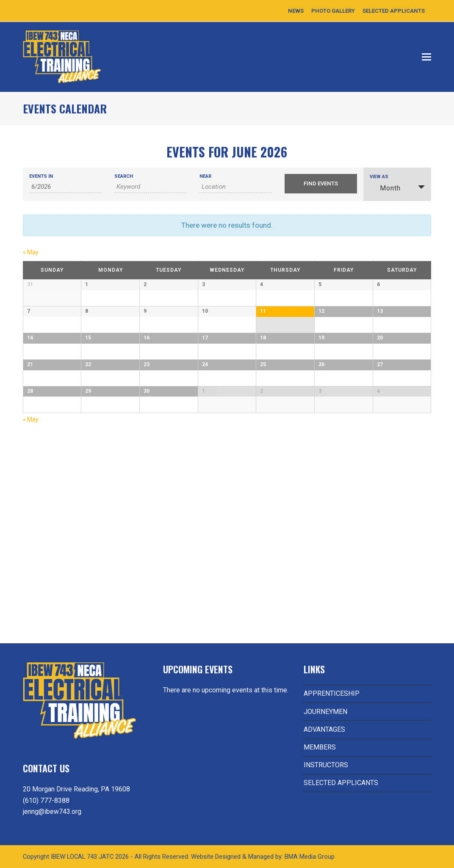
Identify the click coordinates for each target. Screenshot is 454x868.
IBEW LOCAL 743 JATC (83, 857)
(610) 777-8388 (46, 800)
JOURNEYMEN (325, 712)
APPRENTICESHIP (332, 693)
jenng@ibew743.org (52, 812)
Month (385, 188)
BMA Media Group (310, 857)
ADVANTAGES (324, 729)
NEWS (296, 11)
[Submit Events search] (321, 184)
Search (124, 176)
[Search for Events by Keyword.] (151, 187)
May (31, 252)
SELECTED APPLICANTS (394, 11)
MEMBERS (320, 747)
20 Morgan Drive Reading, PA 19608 (76, 789)
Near (205, 176)
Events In (41, 176)
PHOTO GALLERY (333, 11)
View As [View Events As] (379, 177)
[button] (426, 57)
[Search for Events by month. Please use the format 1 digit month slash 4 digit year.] (65, 187)
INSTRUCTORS (326, 765)
